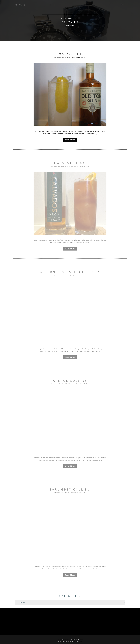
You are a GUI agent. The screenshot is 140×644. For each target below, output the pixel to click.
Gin (84, 57)
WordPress (79, 641)
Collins (82, 57)
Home (123, 5)
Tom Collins (70, 54)
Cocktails (78, 57)
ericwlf (70, 22)
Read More (70, 140)
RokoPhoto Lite (63, 641)
